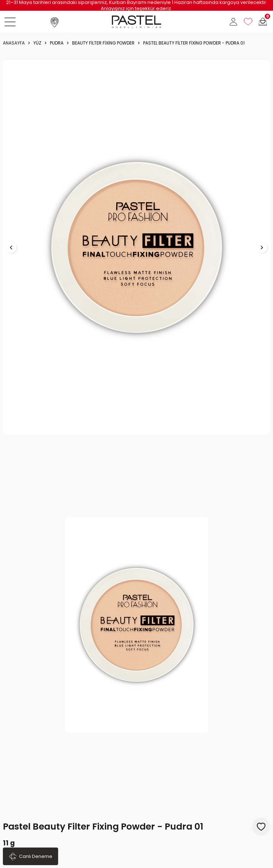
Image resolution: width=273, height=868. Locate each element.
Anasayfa (14, 43)
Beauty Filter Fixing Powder (103, 43)
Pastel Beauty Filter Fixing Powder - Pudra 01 (194, 43)
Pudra (57, 43)
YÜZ (37, 43)
